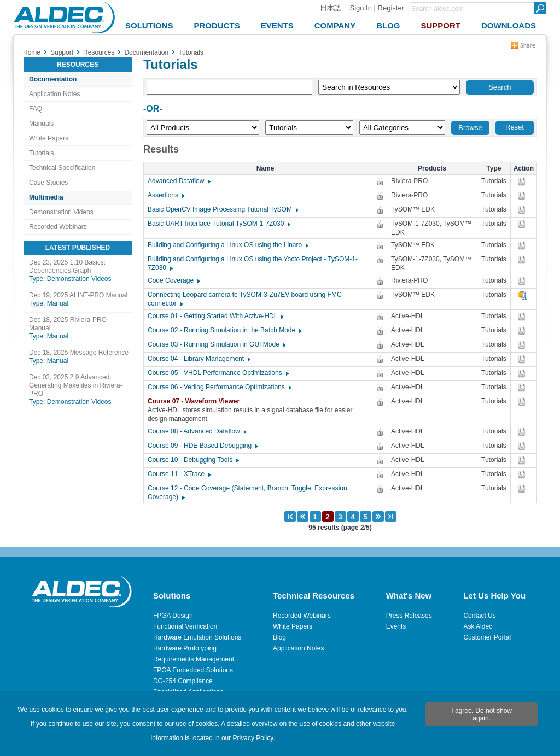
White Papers (49, 138)
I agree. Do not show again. (482, 714)
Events (396, 626)
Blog (279, 637)
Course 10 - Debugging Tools (193, 460)
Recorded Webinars (58, 227)
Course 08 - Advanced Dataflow (197, 431)
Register (391, 8)
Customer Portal (487, 637)
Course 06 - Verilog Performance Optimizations (219, 387)
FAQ (36, 109)
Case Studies (48, 183)
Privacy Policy (253, 738)
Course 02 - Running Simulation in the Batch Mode (224, 330)
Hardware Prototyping (185, 648)
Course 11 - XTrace (179, 474)
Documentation (53, 79)
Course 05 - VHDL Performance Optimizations (218, 373)
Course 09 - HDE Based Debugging (202, 446)
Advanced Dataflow (179, 181)
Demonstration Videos (61, 212)
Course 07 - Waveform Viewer (196, 401)
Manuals (41, 124)
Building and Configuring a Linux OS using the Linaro (227, 245)
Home (32, 52)
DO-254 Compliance (183, 681)
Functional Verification (185, 626)
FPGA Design (173, 616)
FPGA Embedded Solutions (193, 670)
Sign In (360, 8)
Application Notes (54, 94)
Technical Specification (62, 168)
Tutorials (42, 153)
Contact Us (479, 616)
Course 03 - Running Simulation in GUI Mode (216, 344)
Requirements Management (194, 659)
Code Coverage (173, 280)
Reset (515, 127)
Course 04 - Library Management (199, 359)
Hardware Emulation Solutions (197, 637)
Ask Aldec (478, 626)
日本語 (331, 8)
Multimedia (46, 197)
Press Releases (409, 616)
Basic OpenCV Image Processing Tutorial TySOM (223, 209)
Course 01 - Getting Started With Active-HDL (215, 316)
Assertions (166, 195)
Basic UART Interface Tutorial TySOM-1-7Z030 (218, 224)
